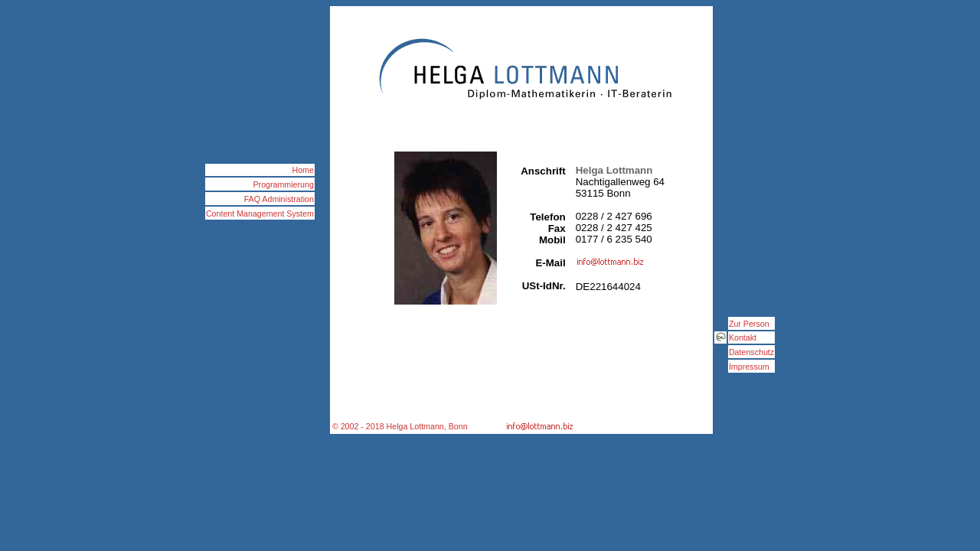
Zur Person (749, 324)
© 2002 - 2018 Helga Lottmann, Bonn (400, 426)
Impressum (749, 367)
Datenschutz (751, 352)
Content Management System (260, 214)
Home (302, 170)
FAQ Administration (279, 199)
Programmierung (284, 184)
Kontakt (743, 337)
